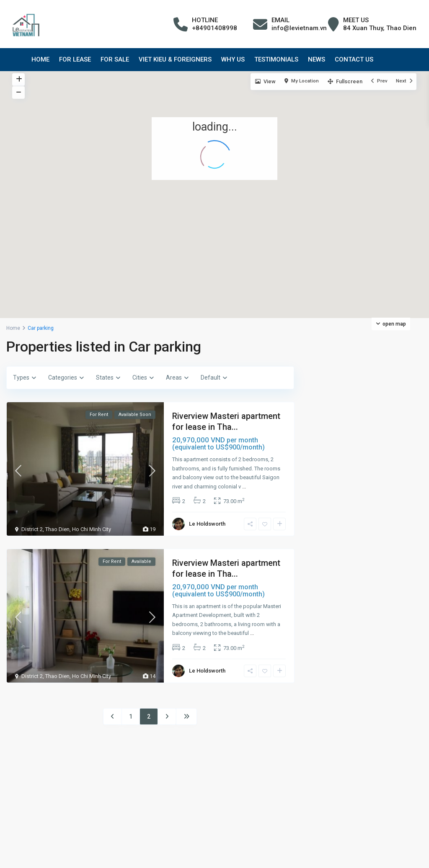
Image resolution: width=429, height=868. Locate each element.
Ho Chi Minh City (92, 529)
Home (13, 328)
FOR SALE (115, 59)
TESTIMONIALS (276, 59)
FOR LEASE (75, 59)
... (244, 487)
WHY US (233, 59)
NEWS (317, 59)
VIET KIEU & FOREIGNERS (175, 59)
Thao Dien (57, 529)
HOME (40, 59)
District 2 (32, 529)
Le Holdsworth (207, 524)
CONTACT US (354, 59)
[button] (347, 171)
